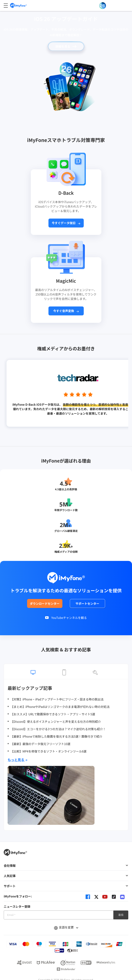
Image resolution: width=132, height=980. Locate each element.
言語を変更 (66, 927)
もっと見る (17, 760)
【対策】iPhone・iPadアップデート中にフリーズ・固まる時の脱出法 (57, 699)
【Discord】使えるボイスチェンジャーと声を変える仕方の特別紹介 (56, 721)
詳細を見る (66, 46)
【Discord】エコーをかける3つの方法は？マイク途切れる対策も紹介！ (58, 729)
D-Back (66, 193)
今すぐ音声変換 (66, 311)
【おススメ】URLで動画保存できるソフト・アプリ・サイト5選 (53, 714)
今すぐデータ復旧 (66, 223)
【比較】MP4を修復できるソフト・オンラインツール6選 (49, 751)
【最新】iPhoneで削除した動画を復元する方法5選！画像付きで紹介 (56, 736)
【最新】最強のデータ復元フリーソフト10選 (40, 744)
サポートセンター (87, 603)
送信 (121, 915)
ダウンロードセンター (45, 603)
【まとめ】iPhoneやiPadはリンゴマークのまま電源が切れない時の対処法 (60, 707)
